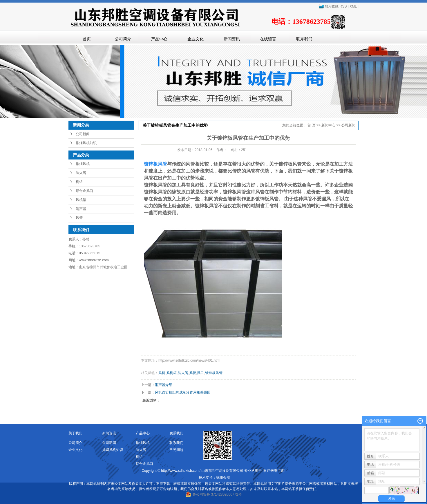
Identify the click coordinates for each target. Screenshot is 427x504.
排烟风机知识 (86, 143)
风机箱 (81, 200)
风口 (200, 373)
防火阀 (81, 173)
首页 (87, 39)
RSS (343, 6)
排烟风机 (83, 164)
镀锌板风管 (214, 373)
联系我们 (304, 39)
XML (353, 6)
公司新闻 (83, 134)
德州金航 (223, 478)
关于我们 (75, 433)
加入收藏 (329, 6)
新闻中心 (328, 125)
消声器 (81, 209)
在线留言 (268, 39)
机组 (79, 182)
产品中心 (159, 39)
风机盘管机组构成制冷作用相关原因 (183, 392)
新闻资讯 (232, 39)
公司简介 (123, 39)
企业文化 (196, 39)
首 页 (311, 125)
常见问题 (176, 450)
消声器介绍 (164, 385)
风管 (79, 218)
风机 (162, 373)
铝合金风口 (84, 191)
